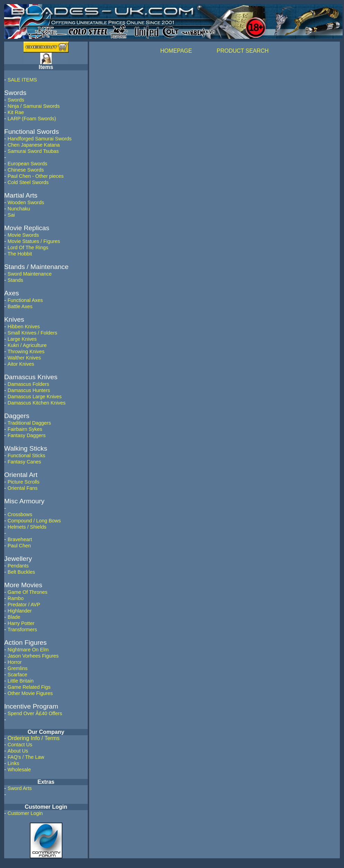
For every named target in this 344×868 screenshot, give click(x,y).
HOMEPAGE (176, 51)
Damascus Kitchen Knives (37, 403)
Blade (14, 617)
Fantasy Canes (24, 462)
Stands (15, 280)
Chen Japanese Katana (34, 145)
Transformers (22, 630)
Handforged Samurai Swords (40, 139)
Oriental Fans (23, 488)
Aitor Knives (21, 364)
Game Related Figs (29, 687)
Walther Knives (24, 358)
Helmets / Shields (27, 527)
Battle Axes (20, 306)
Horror (15, 662)
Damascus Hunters (29, 390)
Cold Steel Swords (28, 182)
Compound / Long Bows (34, 521)
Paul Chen (19, 546)
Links (14, 763)
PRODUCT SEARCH (243, 51)
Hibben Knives (24, 327)
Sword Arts (20, 788)
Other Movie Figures (30, 693)
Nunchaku (19, 209)
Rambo (16, 598)
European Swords (27, 164)
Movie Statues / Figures (34, 241)
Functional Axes (25, 300)
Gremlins (18, 668)
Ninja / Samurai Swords (34, 106)
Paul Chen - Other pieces (36, 176)
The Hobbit (20, 254)
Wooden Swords (26, 202)
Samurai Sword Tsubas (33, 151)
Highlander (20, 611)
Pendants (18, 566)
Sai (11, 215)
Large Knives (22, 339)
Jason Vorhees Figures (33, 656)
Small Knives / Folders (32, 333)
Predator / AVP (24, 605)
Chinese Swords (26, 170)
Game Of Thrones (28, 592)
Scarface (18, 675)
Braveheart (20, 539)
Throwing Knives (26, 351)
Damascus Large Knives (35, 397)
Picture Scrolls (24, 482)
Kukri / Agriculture (27, 345)
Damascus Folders (28, 384)
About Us (18, 751)
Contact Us (20, 745)
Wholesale (19, 770)
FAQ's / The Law (26, 757)
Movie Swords (23, 235)
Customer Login (25, 813)
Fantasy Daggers (27, 435)
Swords (16, 100)
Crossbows (20, 514)
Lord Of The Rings (28, 248)
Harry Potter (21, 623)
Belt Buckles (21, 572)
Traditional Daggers (29, 423)
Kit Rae (16, 112)
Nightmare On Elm (28, 650)
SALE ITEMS (22, 80)
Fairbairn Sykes (25, 429)
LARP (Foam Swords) (32, 119)
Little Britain (21, 681)
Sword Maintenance (30, 274)
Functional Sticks (27, 455)
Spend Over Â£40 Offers (35, 713)
